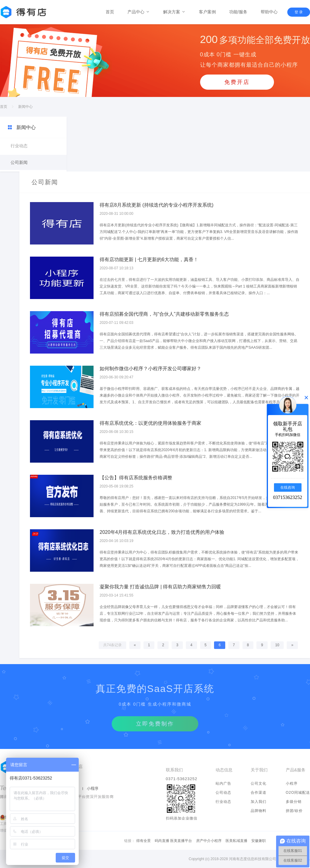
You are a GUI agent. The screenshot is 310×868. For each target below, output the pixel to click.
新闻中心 (25, 107)
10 (277, 645)
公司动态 (223, 793)
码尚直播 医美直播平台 (173, 841)
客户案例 (207, 12)
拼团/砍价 (294, 811)
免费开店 (237, 82)
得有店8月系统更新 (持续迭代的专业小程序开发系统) (157, 205)
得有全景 (143, 841)
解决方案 (174, 12)
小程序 (292, 783)
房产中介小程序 (209, 841)
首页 (110, 12)
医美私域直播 (236, 841)
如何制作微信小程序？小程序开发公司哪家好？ (150, 369)
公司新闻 (19, 162)
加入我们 (259, 802)
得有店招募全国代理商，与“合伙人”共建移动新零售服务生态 (164, 314)
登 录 (299, 12)
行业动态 (19, 146)
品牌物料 (259, 811)
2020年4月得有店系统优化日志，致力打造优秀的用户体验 (162, 532)
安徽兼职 (259, 841)
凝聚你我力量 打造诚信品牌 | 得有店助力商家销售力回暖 (160, 587)
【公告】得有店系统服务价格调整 (136, 478)
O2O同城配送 (298, 793)
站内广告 (223, 783)
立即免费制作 (155, 724)
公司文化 (259, 783)
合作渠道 (259, 793)
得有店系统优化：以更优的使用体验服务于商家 (150, 423)
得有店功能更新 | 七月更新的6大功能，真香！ (149, 259)
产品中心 (139, 12)
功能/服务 (238, 12)
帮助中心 (269, 12)
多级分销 (294, 802)
